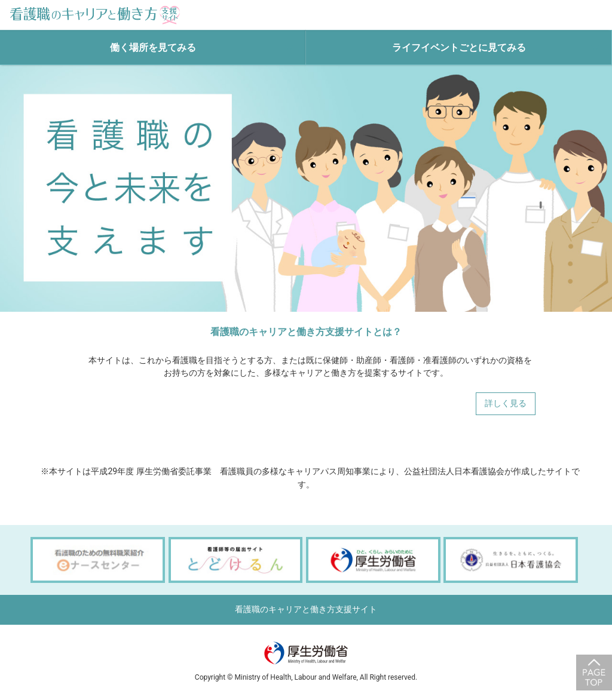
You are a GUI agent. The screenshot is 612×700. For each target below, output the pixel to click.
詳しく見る (506, 403)
